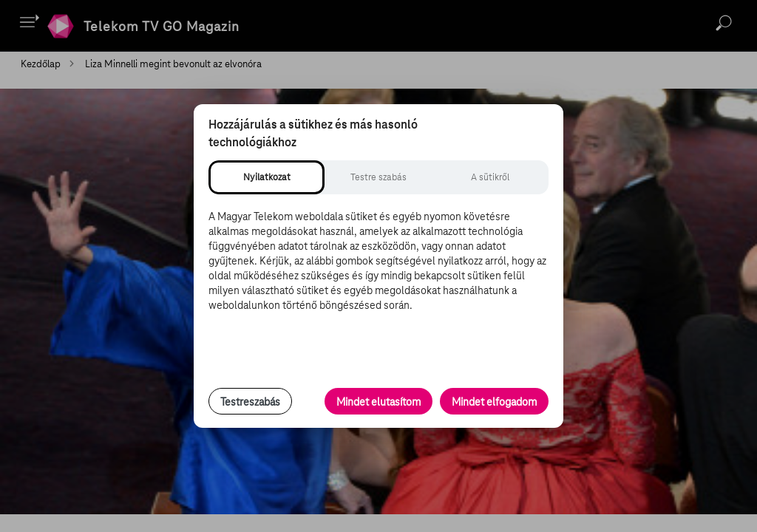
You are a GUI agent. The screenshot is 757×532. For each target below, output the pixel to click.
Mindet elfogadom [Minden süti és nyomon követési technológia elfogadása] (494, 402)
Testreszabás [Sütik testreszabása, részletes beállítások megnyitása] (250, 402)
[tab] (267, 177)
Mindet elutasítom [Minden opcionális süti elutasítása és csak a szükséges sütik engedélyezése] (378, 402)
